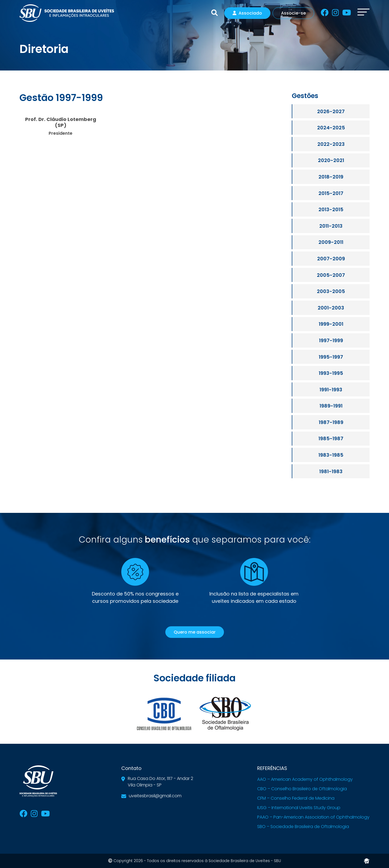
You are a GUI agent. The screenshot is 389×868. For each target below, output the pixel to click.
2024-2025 (331, 128)
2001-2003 (331, 308)
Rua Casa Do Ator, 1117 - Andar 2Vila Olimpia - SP (160, 782)
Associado (247, 13)
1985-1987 (331, 438)
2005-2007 (331, 275)
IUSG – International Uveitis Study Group (299, 808)
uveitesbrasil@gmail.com (155, 796)
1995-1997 (331, 357)
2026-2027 (331, 111)
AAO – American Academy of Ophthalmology (305, 779)
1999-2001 (331, 324)
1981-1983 (331, 471)
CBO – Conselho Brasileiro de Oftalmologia (302, 789)
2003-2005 (331, 291)
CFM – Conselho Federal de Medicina (296, 798)
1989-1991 (331, 406)
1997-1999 (331, 340)
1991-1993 (331, 390)
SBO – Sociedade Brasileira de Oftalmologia (303, 827)
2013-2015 (331, 209)
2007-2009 (331, 259)
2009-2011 (331, 242)
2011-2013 (331, 226)
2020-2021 (331, 160)
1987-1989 (331, 422)
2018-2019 (331, 177)
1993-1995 (331, 373)
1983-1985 (331, 455)
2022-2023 (331, 144)
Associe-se (293, 13)
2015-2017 (331, 193)
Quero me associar (195, 632)
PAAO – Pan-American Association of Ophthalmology (313, 817)
